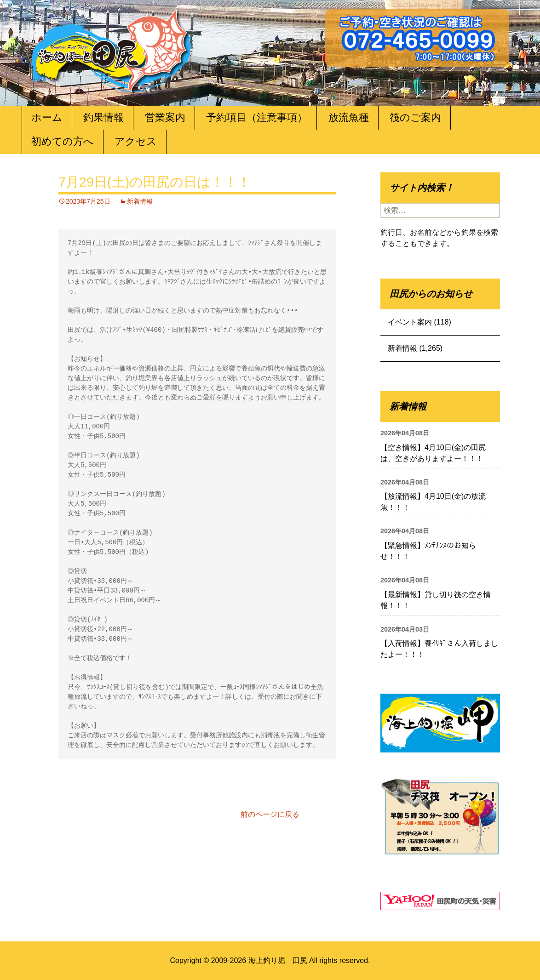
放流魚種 (349, 117)
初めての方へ (63, 141)
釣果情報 (103, 117)
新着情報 (140, 201)
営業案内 (165, 117)
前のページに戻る (270, 814)
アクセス (136, 141)
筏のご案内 (415, 117)
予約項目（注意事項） (257, 117)
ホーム (47, 117)
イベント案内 (410, 322)
